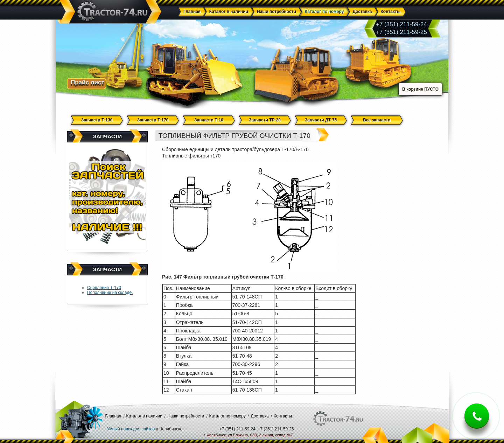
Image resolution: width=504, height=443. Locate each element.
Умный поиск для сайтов (131, 429)
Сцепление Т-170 (104, 288)
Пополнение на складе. (110, 293)
